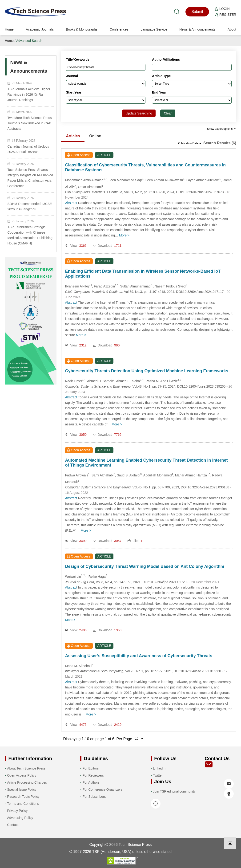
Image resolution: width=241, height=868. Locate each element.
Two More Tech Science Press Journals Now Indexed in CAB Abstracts (29, 123)
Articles (73, 136)
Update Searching (139, 113)
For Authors (91, 782)
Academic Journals (40, 29)
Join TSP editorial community (174, 791)
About (232, 29)
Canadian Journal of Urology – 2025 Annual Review (30, 149)
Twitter (158, 775)
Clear (168, 113)
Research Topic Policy (23, 797)
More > (124, 235)
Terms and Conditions (23, 804)
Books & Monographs (82, 29)
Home (9, 29)
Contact (13, 825)
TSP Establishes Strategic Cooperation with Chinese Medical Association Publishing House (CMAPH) (30, 235)
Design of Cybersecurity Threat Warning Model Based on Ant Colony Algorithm (145, 566)
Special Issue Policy (22, 789)
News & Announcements (197, 29)
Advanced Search (29, 41)
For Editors (91, 768)
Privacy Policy (17, 811)
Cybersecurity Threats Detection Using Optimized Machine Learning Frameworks (147, 371)
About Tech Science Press (26, 768)
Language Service (154, 29)
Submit (197, 12)
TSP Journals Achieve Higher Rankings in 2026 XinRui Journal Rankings (29, 94)
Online (95, 136)
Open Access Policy (22, 775)
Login (222, 9)
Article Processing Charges (27, 782)
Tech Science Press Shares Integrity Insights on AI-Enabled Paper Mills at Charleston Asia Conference (30, 178)
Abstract (71, 203)
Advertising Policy (20, 818)
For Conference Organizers (103, 789)
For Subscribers (94, 797)
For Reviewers (93, 775)
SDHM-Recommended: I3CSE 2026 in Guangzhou (30, 206)
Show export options (221, 129)
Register (225, 15)
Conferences (119, 29)
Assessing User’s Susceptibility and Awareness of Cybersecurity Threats (139, 656)
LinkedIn (159, 768)
